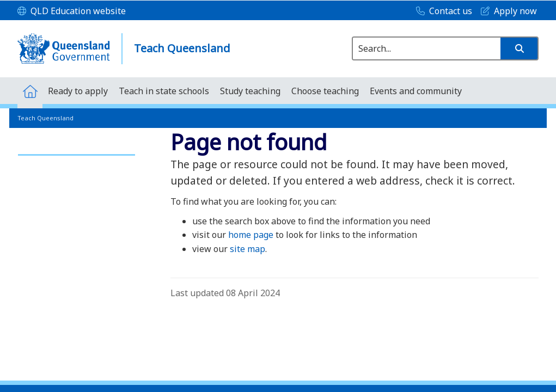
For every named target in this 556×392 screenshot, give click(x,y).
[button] (519, 48)
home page (251, 235)
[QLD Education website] (72, 11)
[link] (77, 150)
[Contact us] (441, 11)
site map (248, 249)
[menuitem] (30, 91)
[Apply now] (506, 11)
